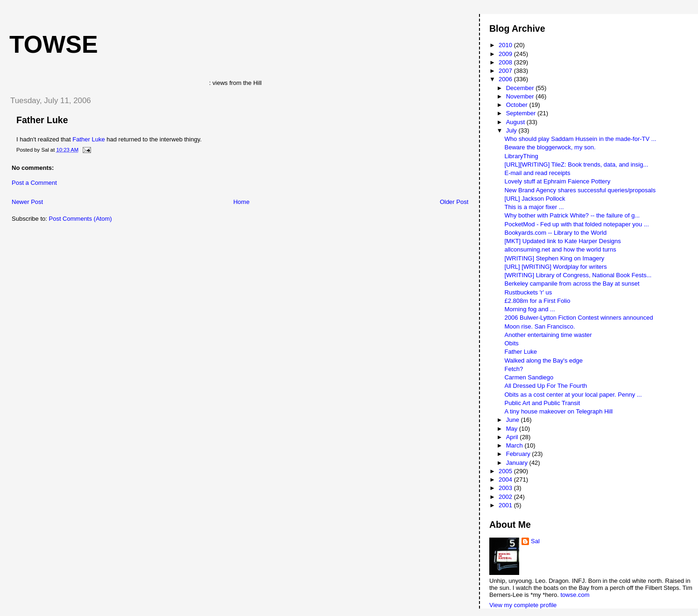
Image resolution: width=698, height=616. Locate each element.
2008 (506, 62)
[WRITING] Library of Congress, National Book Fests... (578, 275)
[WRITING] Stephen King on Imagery (554, 258)
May (513, 429)
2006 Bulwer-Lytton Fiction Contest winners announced (578, 318)
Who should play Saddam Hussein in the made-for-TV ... (580, 139)
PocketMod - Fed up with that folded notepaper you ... (576, 224)
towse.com (575, 595)
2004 (506, 479)
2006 (506, 79)
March (515, 445)
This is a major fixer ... (534, 207)
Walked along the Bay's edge (543, 360)
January (518, 463)
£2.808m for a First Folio (537, 301)
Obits (511, 343)
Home (242, 202)
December (521, 88)
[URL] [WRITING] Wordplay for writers (555, 267)
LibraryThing (521, 156)
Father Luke (42, 120)
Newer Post (27, 202)
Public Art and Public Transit (542, 403)
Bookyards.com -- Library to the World (555, 233)
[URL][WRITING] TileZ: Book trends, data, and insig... (576, 164)
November (521, 96)
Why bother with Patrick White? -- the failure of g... (572, 215)
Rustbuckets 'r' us (528, 292)
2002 (506, 497)
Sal (535, 541)
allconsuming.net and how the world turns (560, 249)
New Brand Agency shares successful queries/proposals (580, 190)
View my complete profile (523, 605)
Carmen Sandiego (529, 377)
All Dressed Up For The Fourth (546, 386)
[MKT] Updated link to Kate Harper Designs (562, 241)
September (522, 113)
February (519, 454)
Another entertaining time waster (548, 335)
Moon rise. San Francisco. (539, 326)
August (516, 122)
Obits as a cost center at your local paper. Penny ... (573, 395)
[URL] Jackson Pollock (535, 199)
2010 (506, 45)
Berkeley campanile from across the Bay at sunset (572, 283)
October (518, 105)
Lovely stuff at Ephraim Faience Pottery (557, 181)
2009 (506, 54)
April (513, 437)
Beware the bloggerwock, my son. (550, 147)
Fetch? (514, 369)
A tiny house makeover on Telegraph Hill (558, 411)
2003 (506, 488)
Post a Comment (34, 183)
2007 (506, 71)
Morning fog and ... (529, 309)
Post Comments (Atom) (81, 219)
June (514, 420)
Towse (54, 44)
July (512, 130)
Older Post (454, 202)
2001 (506, 505)
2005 (506, 471)
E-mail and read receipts (537, 173)
